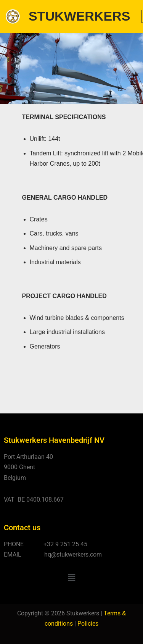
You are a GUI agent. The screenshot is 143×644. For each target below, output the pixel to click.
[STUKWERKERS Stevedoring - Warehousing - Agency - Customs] (68, 16)
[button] (71, 578)
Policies (88, 624)
